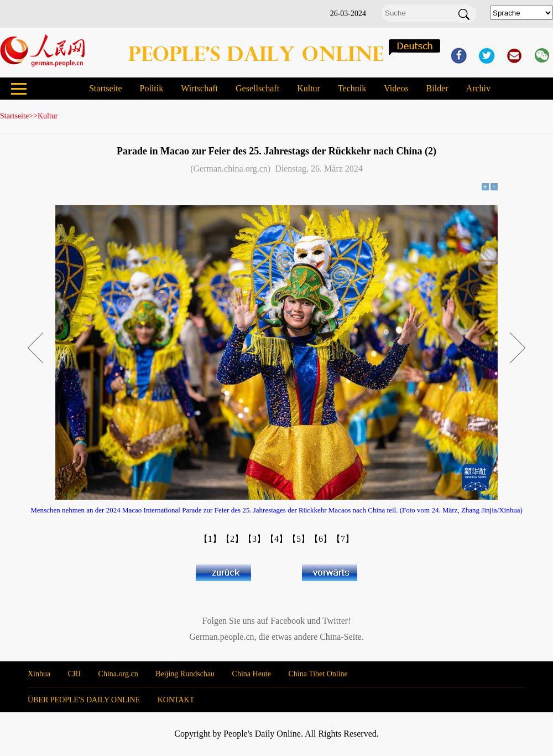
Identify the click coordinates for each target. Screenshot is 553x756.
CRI (74, 674)
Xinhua (39, 674)
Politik (151, 88)
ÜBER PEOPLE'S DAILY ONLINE (84, 700)
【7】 (343, 539)
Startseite (106, 88)
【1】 (210, 539)
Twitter (335, 621)
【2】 (232, 539)
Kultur (309, 88)
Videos (396, 88)
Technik (352, 88)
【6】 (321, 539)
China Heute (252, 674)
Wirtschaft (199, 88)
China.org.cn (118, 674)
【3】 (254, 539)
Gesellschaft (257, 88)
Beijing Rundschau (185, 674)
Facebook (288, 621)
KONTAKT (176, 700)
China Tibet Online (318, 674)
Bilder (437, 88)
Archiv (478, 88)
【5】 (299, 539)
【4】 (276, 539)
